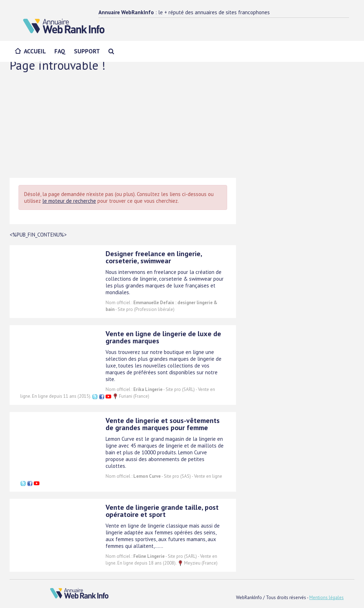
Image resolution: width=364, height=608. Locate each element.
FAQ (60, 51)
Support (87, 51)
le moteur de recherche (69, 201)
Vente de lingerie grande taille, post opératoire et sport (162, 511)
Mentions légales (326, 598)
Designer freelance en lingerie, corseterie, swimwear (154, 257)
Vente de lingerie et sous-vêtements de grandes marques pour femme (163, 424)
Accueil (35, 51)
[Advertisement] (182, 125)
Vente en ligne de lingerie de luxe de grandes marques (163, 337)
